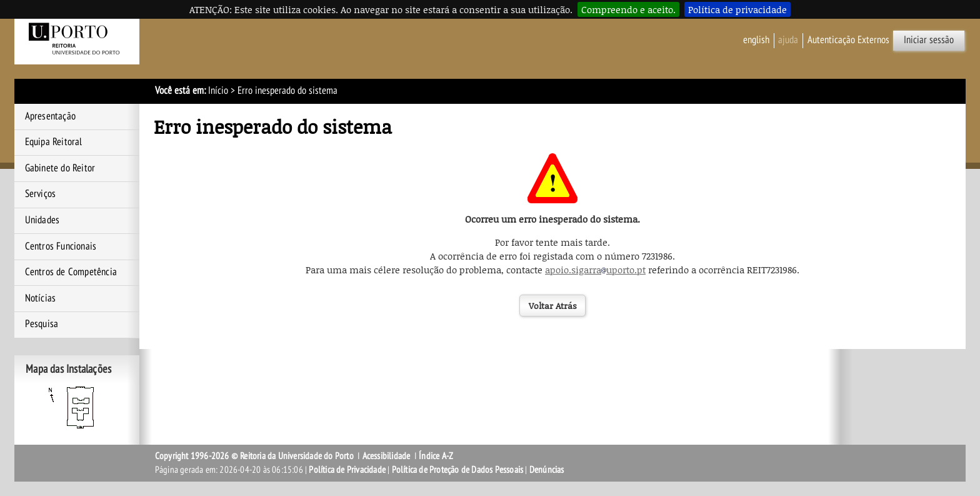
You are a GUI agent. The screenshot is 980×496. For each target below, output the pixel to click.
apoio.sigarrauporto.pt (595, 270)
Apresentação (50, 116)
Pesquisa (42, 324)
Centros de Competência (71, 272)
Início (218, 91)
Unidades (42, 220)
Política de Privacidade (347, 470)
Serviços (41, 194)
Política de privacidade (737, 9)
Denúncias (547, 470)
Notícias (41, 298)
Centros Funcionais (61, 246)
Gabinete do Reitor (60, 168)
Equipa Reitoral (54, 142)
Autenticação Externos (848, 40)
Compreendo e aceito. (628, 9)
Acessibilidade (387, 456)
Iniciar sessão (929, 40)
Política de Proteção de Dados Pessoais (458, 470)
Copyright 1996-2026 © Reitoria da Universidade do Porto (254, 456)
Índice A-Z (436, 456)
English (756, 40)
